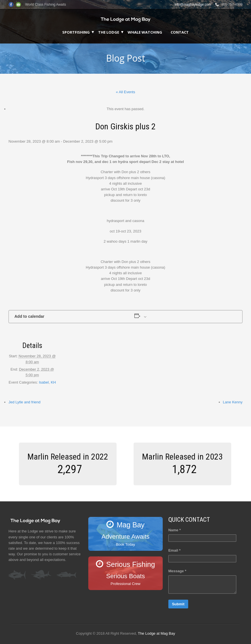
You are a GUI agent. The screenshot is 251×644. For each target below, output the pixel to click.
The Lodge (109, 32)
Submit (178, 604)
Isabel (44, 382)
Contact (180, 32)
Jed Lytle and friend (24, 402)
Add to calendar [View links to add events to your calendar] (29, 316)
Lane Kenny (233, 402)
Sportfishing (76, 32)
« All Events (126, 92)
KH (53, 382)
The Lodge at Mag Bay (156, 633)
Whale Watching (145, 32)
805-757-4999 (232, 5)
